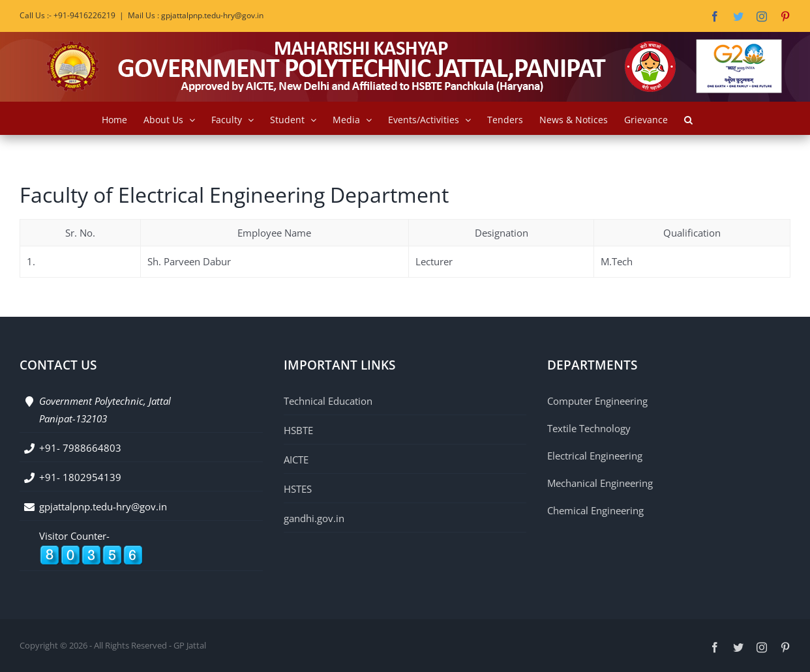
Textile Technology (589, 428)
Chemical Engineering (595, 510)
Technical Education (328, 401)
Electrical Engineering (595, 456)
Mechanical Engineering (600, 483)
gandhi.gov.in (314, 518)
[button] (688, 118)
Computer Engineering (597, 401)
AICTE (296, 460)
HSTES (298, 489)
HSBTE (298, 430)
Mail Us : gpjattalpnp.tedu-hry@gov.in (196, 15)
